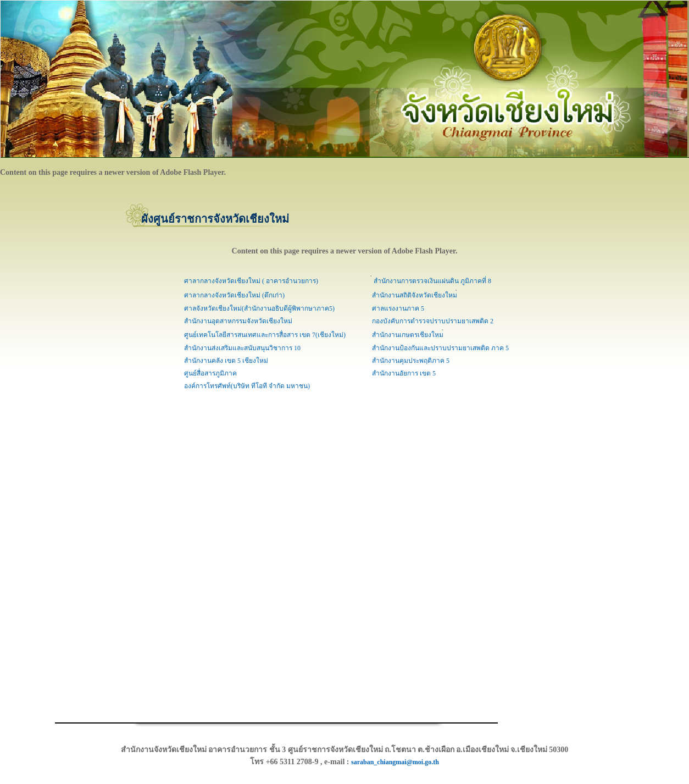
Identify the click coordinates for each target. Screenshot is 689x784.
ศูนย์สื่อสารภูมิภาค (210, 373)
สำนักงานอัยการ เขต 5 (404, 373)
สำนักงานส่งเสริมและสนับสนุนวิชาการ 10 (242, 348)
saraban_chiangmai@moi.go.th (395, 762)
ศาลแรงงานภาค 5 (398, 308)
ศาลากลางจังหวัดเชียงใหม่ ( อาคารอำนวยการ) (251, 281)
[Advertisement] (33, 557)
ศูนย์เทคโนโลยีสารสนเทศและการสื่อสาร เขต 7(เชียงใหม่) (265, 335)
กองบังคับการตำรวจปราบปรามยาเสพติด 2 (433, 321)
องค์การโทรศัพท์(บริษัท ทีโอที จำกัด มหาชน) (247, 386)
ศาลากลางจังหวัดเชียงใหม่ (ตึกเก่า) (234, 295)
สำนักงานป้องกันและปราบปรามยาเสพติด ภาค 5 (440, 348)
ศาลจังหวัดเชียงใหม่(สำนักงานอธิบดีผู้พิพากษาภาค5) (259, 308)
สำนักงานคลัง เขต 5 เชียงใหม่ (226, 361)
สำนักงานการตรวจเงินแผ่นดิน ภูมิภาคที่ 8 (432, 281)
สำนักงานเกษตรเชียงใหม (408, 335)
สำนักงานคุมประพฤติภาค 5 (411, 361)
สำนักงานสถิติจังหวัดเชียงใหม (415, 295)
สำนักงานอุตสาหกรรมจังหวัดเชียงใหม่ (238, 321)
